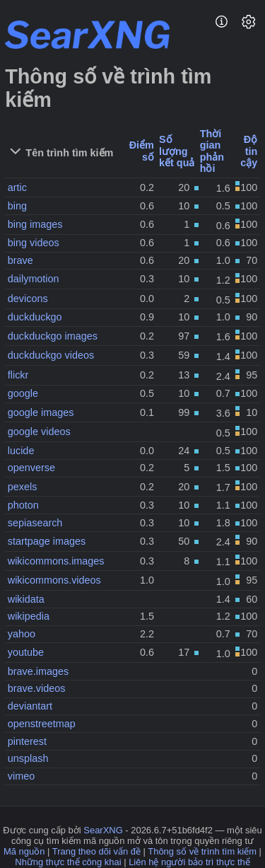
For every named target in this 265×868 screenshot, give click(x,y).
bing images (35, 224)
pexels (23, 487)
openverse (31, 468)
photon (23, 505)
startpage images (47, 541)
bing (17, 206)
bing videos (34, 243)
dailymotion (34, 279)
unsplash (28, 758)
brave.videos (37, 688)
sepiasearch (35, 523)
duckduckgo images (53, 336)
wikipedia (29, 616)
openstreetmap (42, 724)
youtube (26, 652)
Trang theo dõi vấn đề (96, 851)
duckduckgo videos (51, 355)
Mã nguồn (24, 851)
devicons (28, 299)
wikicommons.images (56, 561)
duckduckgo (35, 317)
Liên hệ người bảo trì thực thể (189, 862)
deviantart (30, 706)
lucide (21, 451)
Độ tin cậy (249, 151)
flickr (18, 375)
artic (17, 187)
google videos (39, 432)
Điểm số (142, 151)
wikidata (26, 599)
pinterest (27, 741)
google (23, 393)
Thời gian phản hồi (212, 151)
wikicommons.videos (54, 580)
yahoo (22, 634)
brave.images (38, 671)
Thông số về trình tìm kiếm (202, 851)
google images (41, 412)
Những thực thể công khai (68, 862)
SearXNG (103, 830)
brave (20, 260)
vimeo (21, 776)
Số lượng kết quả (177, 151)
